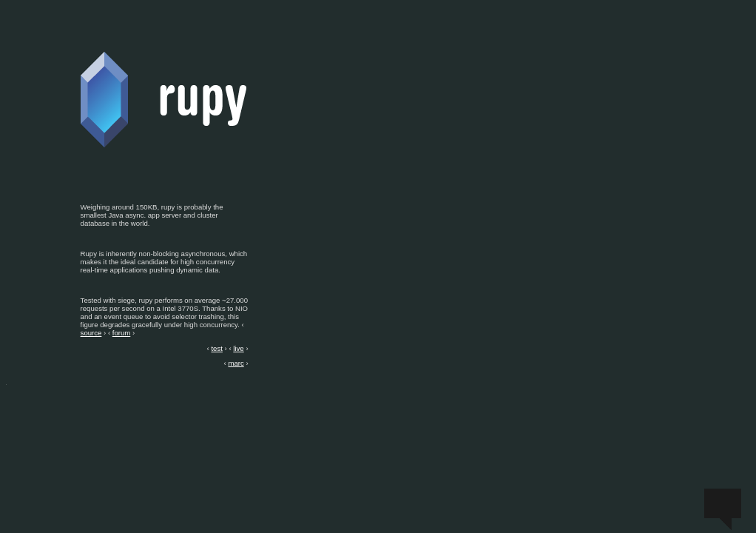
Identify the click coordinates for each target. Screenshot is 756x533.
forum (122, 333)
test (216, 348)
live (238, 348)
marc (236, 363)
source (91, 333)
